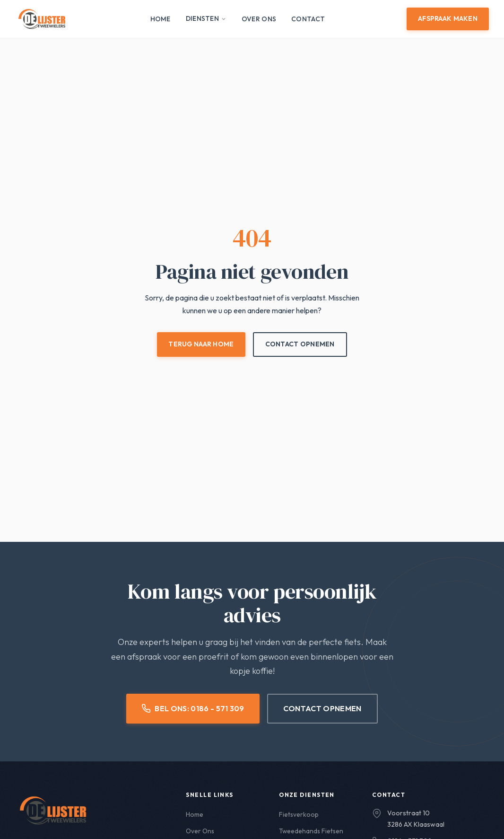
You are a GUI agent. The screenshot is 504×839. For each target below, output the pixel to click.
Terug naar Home (201, 344)
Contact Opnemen (300, 344)
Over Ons (259, 19)
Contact (308, 19)
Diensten (206, 18)
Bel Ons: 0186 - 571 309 (193, 709)
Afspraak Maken (448, 18)
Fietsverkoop (299, 814)
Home (161, 19)
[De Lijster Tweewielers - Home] (42, 19)
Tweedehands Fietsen (312, 831)
